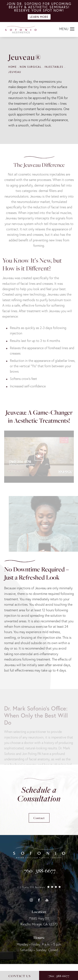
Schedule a (39, 794)
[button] (72, 29)
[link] (39, 871)
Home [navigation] (12, 67)
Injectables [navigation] (54, 67)
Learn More (39, 17)
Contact (39, 818)
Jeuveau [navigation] (15, 72)
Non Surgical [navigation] (31, 67)
